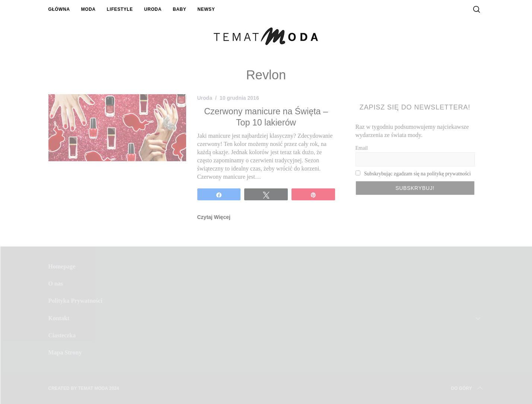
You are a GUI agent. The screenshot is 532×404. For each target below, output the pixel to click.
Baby (179, 9)
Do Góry (467, 388)
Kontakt (59, 318)
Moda (88, 9)
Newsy (206, 9)
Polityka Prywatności (75, 301)
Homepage (62, 266)
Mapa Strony (65, 352)
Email (362, 148)
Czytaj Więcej (214, 217)
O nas (56, 284)
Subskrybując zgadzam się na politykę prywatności (418, 174)
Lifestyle (120, 9)
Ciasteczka (62, 335)
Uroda (153, 9)
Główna (59, 9)
